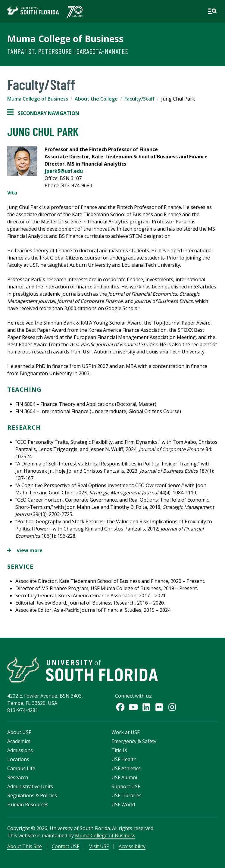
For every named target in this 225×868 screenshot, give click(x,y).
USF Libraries (127, 795)
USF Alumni (124, 777)
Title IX (119, 750)
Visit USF (99, 846)
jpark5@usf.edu (64, 171)
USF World (123, 804)
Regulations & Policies (32, 795)
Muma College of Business (65, 39)
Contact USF (66, 846)
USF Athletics (126, 768)
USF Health (124, 759)
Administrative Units (30, 786)
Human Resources (28, 804)
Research (18, 777)
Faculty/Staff (139, 99)
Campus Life (21, 768)
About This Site (25, 846)
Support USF (126, 786)
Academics (19, 741)
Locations (18, 759)
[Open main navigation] (212, 11)
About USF (19, 732)
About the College (96, 99)
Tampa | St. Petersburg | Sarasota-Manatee (68, 51)
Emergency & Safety (134, 741)
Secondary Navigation (43, 113)
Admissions (20, 750)
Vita (12, 193)
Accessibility (132, 846)
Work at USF (125, 732)
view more (25, 550)
